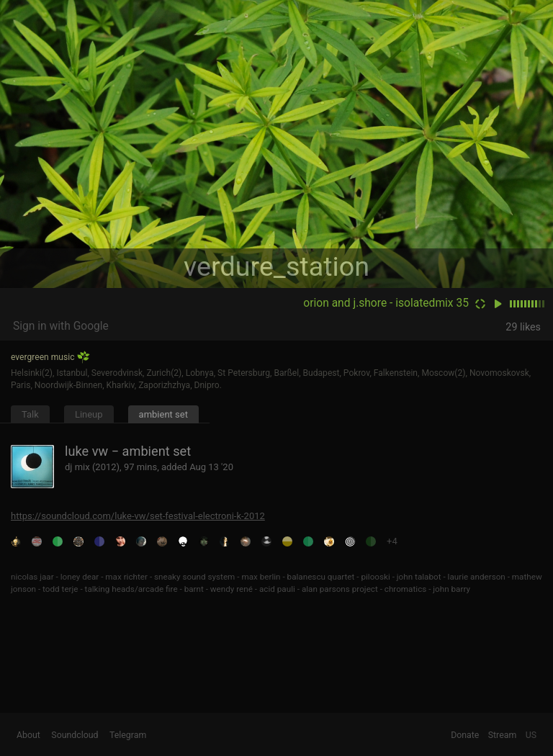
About (28, 735)
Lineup (89, 414)
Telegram (128, 735)
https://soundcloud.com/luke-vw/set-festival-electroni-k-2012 (138, 516)
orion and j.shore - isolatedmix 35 (386, 303)
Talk (30, 414)
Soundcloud (75, 735)
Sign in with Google (61, 326)
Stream (503, 735)
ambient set (163, 414)
